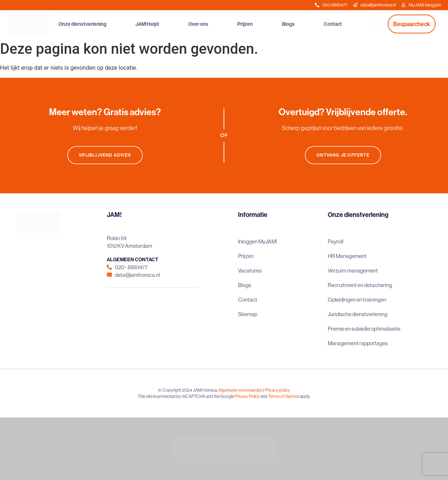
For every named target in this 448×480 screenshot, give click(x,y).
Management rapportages (358, 343)
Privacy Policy (247, 396)
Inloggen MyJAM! (258, 241)
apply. (305, 396)
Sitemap (248, 314)
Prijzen (245, 24)
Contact (333, 24)
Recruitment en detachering (360, 285)
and (264, 396)
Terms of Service (284, 396)
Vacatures (250, 271)
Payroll (336, 241)
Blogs (288, 24)
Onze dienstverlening (82, 24)
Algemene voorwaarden (240, 390)
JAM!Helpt (147, 24)
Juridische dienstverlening (358, 314)
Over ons (198, 24)
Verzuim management (353, 271)
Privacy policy (277, 390)
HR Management (347, 256)
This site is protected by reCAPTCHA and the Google (186, 396)
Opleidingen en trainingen (357, 300)
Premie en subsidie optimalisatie (364, 329)
